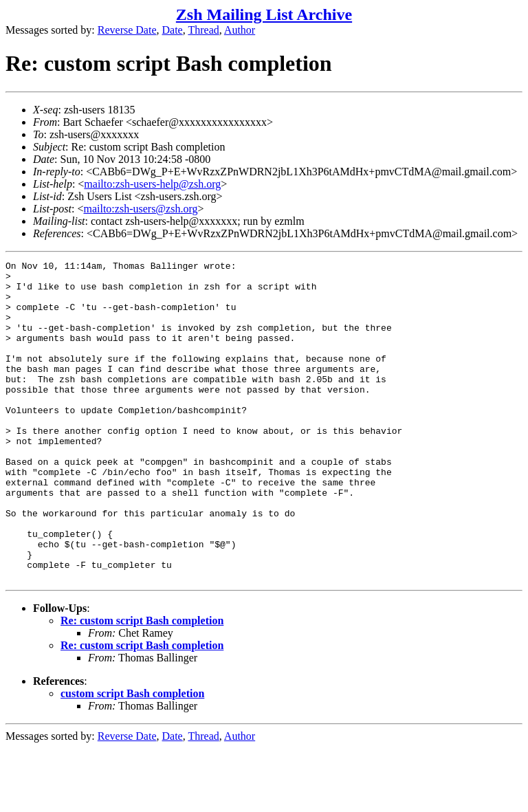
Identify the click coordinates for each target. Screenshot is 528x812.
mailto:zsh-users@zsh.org (140, 209)
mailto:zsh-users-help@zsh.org (152, 184)
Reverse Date (127, 30)
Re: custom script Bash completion (142, 684)
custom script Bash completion (132, 757)
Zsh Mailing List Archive (264, 14)
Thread (203, 30)
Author (240, 30)
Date (173, 30)
